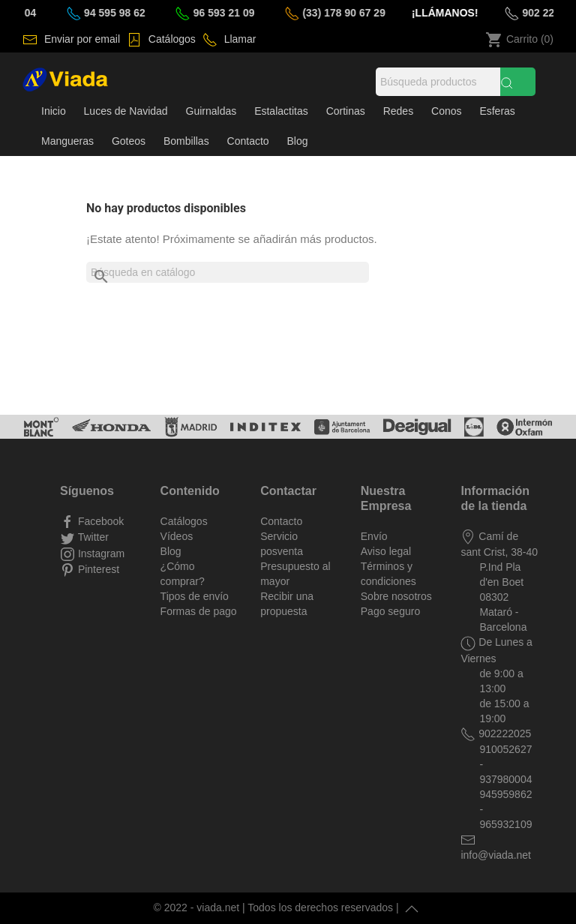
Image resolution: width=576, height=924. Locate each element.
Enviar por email (81, 39)
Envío (374, 536)
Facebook (99, 521)
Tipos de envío (195, 596)
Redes (398, 111)
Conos (446, 111)
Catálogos (171, 39)
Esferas (497, 111)
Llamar (239, 39)
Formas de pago (199, 611)
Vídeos (177, 536)
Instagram (100, 553)
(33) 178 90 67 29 (347, 13)
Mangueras (67, 141)
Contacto (248, 141)
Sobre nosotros (396, 596)
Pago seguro (390, 611)
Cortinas (346, 111)
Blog (298, 141)
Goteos (129, 141)
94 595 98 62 (118, 13)
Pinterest (97, 569)
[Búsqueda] (438, 82)
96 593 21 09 (227, 13)
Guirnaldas (211, 111)
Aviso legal (386, 551)
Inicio (54, 111)
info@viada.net (496, 855)
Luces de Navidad (126, 111)
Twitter (92, 537)
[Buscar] (228, 272)
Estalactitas (281, 111)
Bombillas (186, 141)
